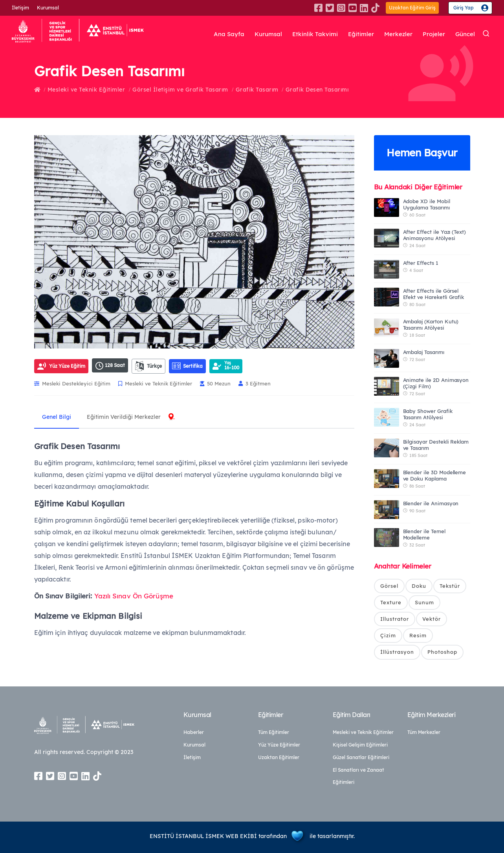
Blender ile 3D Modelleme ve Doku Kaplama (435, 475)
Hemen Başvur (422, 153)
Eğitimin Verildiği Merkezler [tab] (124, 417)
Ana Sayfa (222, 34)
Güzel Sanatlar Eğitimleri (361, 757)
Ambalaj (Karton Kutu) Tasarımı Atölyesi (431, 325)
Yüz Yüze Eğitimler (279, 745)
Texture (391, 602)
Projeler (432, 34)
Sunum (424, 602)
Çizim (388, 636)
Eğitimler (358, 34)
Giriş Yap (464, 8)
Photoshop (442, 652)
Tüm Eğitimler (274, 732)
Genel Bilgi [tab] (57, 417)
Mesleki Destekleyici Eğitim (72, 383)
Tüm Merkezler (424, 732)
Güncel (464, 34)
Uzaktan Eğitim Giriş (412, 8)
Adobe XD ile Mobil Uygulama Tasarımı (427, 204)
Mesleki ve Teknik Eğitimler (86, 90)
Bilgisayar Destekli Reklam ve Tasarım (436, 445)
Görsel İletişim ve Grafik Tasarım (180, 90)
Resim (418, 636)
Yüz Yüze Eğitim (67, 366)
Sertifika (187, 366)
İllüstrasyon (397, 652)
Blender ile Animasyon (431, 503)
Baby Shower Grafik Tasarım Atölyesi (428, 414)
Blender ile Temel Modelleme (424, 534)
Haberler (194, 732)
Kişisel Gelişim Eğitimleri (360, 745)
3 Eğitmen (255, 383)
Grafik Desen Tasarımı (317, 90)
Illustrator (395, 619)
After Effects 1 (421, 263)
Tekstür (450, 586)
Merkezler (396, 34)
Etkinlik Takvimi (311, 34)
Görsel (389, 586)
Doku (419, 586)
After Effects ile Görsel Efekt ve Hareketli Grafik (434, 294)
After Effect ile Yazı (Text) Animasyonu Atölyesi (435, 235)
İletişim (20, 8)
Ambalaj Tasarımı (424, 352)
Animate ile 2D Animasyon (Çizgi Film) (436, 383)
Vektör (432, 619)
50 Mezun (215, 383)
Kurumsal (48, 8)
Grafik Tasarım (257, 90)
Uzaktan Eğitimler (279, 757)
